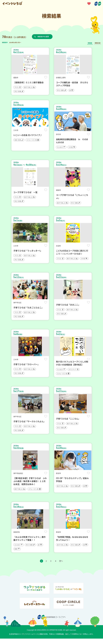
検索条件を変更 (44, 37)
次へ (61, 566)
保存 (46, 77)
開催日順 (98, 43)
